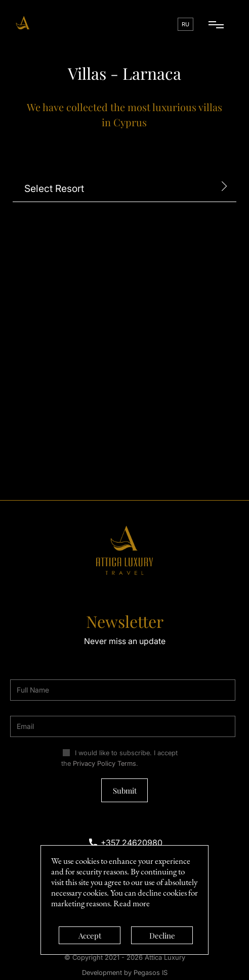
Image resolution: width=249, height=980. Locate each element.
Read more (132, 903)
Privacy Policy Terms (105, 763)
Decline (162, 936)
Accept (90, 936)
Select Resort (54, 188)
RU (185, 24)
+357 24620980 (132, 843)
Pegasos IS (151, 972)
